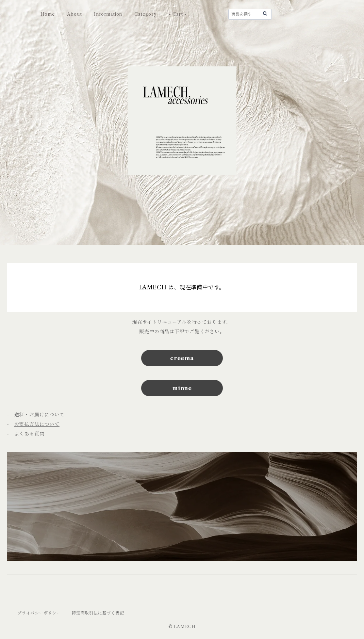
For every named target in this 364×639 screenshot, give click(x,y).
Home (48, 14)
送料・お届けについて (39, 415)
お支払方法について (37, 424)
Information (108, 14)
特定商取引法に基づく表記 (98, 613)
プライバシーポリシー (39, 613)
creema (182, 358)
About (74, 14)
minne (182, 388)
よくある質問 (29, 434)
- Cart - (178, 14)
